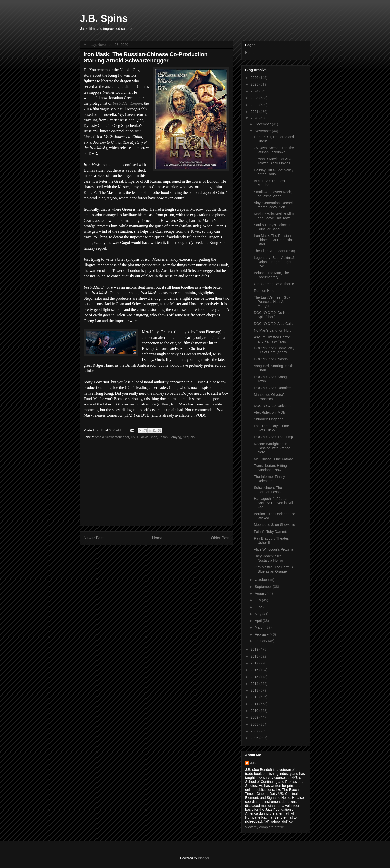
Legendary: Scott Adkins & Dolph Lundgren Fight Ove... (274, 262)
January (261, 641)
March (260, 627)
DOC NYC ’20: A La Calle (274, 324)
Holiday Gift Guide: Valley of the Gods (274, 172)
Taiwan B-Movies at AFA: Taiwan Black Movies (273, 161)
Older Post (220, 538)
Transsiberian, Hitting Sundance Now (270, 468)
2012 (255, 697)
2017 (255, 663)
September (264, 587)
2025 (255, 84)
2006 (255, 738)
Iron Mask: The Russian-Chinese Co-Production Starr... (274, 240)
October (261, 580)
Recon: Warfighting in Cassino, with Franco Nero (272, 448)
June (259, 607)
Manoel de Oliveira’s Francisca (270, 397)
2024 (255, 91)
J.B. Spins (104, 18)
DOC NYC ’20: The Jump (273, 437)
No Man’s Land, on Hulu (273, 330)
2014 (255, 684)
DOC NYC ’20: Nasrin (271, 359)
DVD (134, 437)
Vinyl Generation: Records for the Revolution (274, 205)
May (258, 614)
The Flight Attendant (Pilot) (275, 251)
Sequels (189, 437)
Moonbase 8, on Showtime (275, 525)
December (263, 124)
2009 (255, 717)
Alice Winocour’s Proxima (274, 549)
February (262, 634)
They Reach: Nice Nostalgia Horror (268, 558)
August (261, 593)
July (258, 600)
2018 (255, 656)
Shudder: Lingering (269, 419)
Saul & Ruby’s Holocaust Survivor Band (273, 227)
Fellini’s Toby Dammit (270, 532)
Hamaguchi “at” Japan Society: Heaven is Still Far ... (273, 503)
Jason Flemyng (170, 437)
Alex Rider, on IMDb (269, 412)
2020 (255, 118)
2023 (255, 98)
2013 (255, 690)
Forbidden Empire (127, 103)
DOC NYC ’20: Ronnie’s (272, 388)
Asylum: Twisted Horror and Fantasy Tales (272, 339)
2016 (255, 670)
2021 (255, 112)
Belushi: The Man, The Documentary (271, 275)
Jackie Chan (148, 437)
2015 (255, 677)
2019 (255, 649)
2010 (255, 711)
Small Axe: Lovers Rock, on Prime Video (273, 194)
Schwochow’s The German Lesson (268, 490)
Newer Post (94, 538)
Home (157, 538)
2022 (255, 105)
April (259, 621)
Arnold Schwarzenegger (112, 437)
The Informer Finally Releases (269, 479)
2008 (255, 724)
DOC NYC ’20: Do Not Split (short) (271, 315)
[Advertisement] (156, 488)
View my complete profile (265, 827)
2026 (255, 78)
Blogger (203, 858)
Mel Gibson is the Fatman (274, 459)
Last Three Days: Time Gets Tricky (271, 428)
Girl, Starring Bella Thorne (274, 284)
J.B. (253, 763)
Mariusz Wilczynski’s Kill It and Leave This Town (274, 216)
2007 (255, 731)
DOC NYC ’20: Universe (273, 406)
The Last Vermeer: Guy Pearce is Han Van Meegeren (272, 302)
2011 (255, 704)
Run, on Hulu (264, 291)
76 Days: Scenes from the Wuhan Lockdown (274, 150)
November (263, 131)
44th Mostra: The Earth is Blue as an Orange (273, 569)
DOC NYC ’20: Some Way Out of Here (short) (274, 350)
